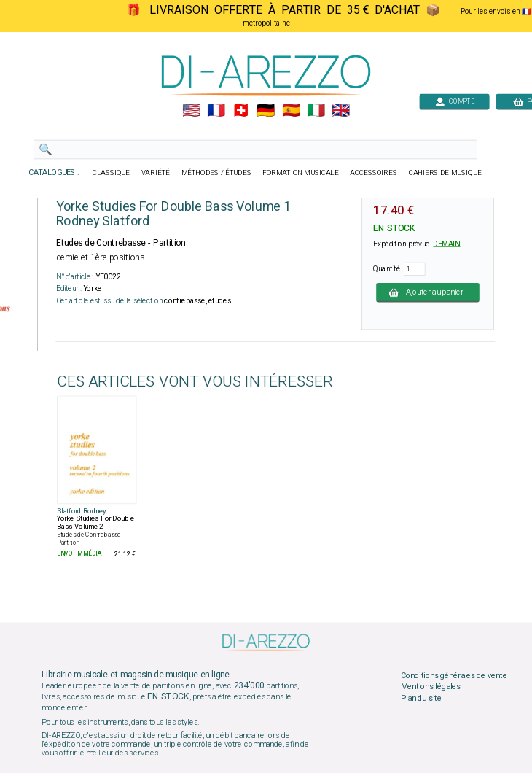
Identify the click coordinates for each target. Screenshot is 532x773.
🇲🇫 (216, 111)
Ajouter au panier (428, 292)
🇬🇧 (341, 111)
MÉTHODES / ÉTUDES (216, 173)
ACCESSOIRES (373, 173)
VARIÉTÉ (156, 173)
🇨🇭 (241, 111)
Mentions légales (431, 687)
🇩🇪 (266, 111)
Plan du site (421, 699)
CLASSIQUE (112, 173)
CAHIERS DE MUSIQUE (445, 173)
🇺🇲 (191, 111)
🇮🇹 (316, 111)
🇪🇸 (291, 111)
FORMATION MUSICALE (300, 173)
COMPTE (455, 101)
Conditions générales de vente (454, 675)
